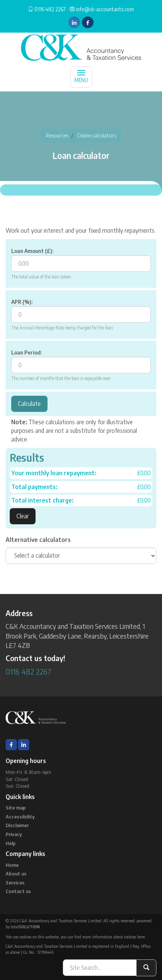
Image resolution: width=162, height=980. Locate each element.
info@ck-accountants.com (105, 9)
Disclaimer (17, 825)
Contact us (18, 891)
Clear (23, 516)
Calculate (29, 404)
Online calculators (97, 135)
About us (16, 874)
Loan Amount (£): (32, 251)
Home (12, 865)
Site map (16, 808)
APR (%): (22, 302)
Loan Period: (27, 352)
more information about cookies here (114, 937)
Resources (57, 135)
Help (11, 843)
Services (15, 883)
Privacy (14, 834)
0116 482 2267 (50, 9)
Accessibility (20, 817)
